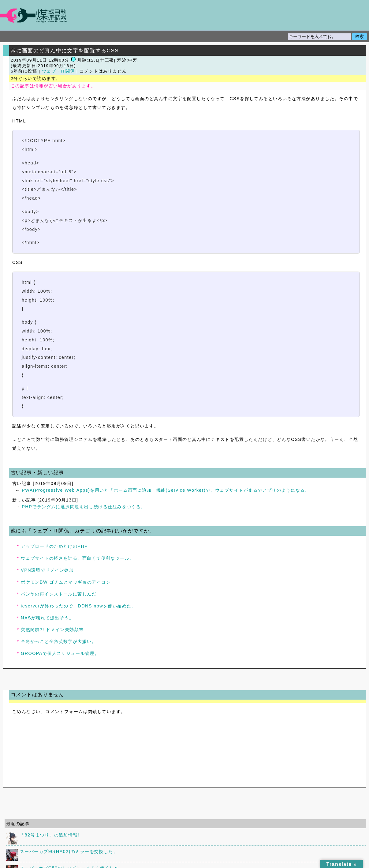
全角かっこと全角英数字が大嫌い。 (59, 641)
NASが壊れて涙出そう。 (47, 618)
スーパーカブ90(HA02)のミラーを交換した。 (69, 851)
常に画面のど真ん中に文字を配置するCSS (65, 51)
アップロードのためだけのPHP (54, 546)
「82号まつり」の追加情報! (50, 835)
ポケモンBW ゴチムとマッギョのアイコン (66, 582)
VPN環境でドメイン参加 (47, 570)
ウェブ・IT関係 (58, 71)
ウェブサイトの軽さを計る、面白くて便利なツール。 (78, 558)
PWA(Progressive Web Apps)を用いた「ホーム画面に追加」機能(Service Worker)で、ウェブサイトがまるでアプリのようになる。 (166, 490)
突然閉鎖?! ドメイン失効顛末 (52, 629)
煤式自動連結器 (184, 15)
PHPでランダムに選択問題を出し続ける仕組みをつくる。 (84, 507)
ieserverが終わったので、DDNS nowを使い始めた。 (78, 606)
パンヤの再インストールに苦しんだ (59, 594)
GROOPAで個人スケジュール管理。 (60, 653)
